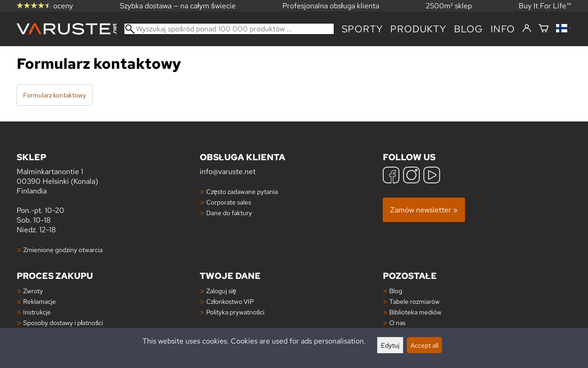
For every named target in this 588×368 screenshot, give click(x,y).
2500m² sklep (449, 6)
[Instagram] (411, 176)
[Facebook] (391, 176)
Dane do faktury (229, 213)
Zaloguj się (221, 291)
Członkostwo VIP (230, 301)
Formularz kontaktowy (55, 95)
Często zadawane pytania (242, 191)
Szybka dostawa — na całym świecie (178, 6)
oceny (45, 6)
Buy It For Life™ (545, 6)
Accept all (424, 345)
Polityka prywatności (235, 312)
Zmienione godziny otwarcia (63, 250)
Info (503, 29)
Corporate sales (229, 202)
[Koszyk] (544, 29)
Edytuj (390, 345)
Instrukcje (37, 312)
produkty (418, 29)
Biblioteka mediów (415, 312)
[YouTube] (432, 176)
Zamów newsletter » (424, 210)
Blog (396, 291)
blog (469, 29)
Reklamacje (40, 301)
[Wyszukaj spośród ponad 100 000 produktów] (229, 29)
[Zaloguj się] (527, 29)
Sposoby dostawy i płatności (63, 323)
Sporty (362, 29)
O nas (397, 323)
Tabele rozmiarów (414, 301)
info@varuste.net (228, 172)
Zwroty (33, 291)
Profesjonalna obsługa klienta (331, 6)
